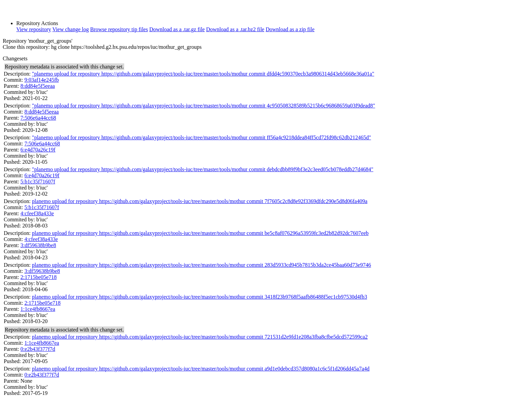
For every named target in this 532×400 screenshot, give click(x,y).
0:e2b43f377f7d (38, 349)
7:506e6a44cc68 (38, 118)
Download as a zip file (290, 29)
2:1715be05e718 (39, 277)
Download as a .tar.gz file (177, 29)
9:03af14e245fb (42, 80)
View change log (70, 29)
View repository (34, 29)
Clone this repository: (26, 47)
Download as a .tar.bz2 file (235, 29)
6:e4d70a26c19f (38, 150)
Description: (17, 74)
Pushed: (12, 98)
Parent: (11, 86)
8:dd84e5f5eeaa (37, 86)
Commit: (13, 80)
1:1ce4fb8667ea (38, 309)
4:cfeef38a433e (37, 213)
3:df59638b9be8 (38, 245)
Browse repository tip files (119, 29)
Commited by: (19, 92)
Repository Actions (37, 23)
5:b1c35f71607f (38, 182)
